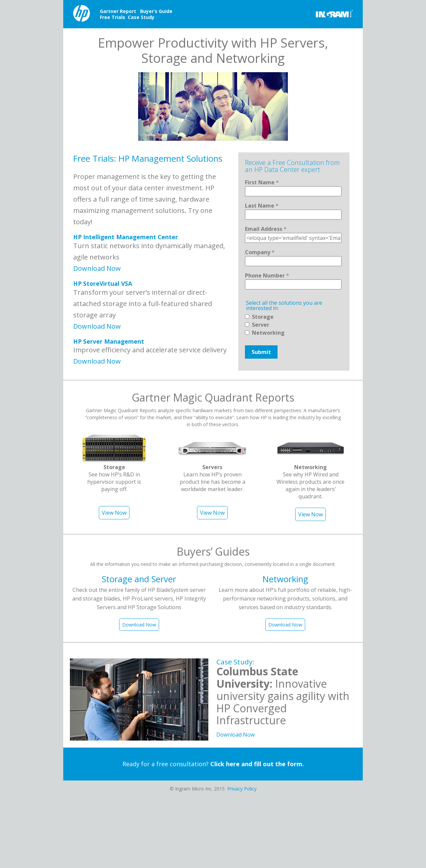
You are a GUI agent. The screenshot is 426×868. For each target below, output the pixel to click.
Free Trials (112, 17)
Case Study (141, 17)
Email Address (266, 229)
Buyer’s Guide (156, 11)
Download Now (97, 268)
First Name (262, 182)
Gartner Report (118, 11)
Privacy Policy (242, 789)
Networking (268, 333)
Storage (263, 317)
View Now (114, 513)
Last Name (262, 206)
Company (260, 252)
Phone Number (267, 275)
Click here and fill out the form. (257, 764)
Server (261, 325)
